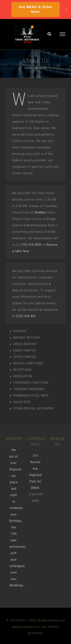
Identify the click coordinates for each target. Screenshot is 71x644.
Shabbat (40, 212)
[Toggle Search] (49, 34)
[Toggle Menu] (63, 34)
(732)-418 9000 (31, 245)
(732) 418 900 (26, 316)
